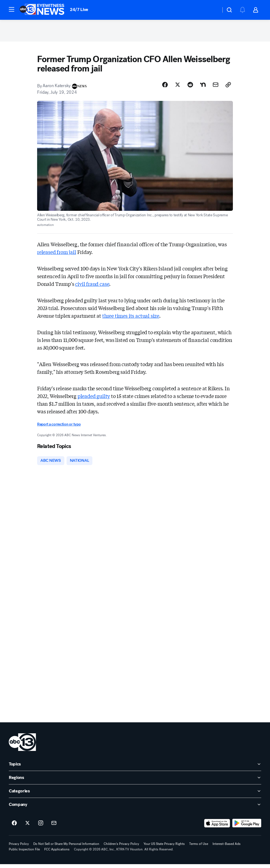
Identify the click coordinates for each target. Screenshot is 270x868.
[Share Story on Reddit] (190, 88)
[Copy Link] (228, 88)
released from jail (57, 255)
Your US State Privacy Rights (164, 848)
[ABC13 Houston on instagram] (41, 827)
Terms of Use (199, 848)
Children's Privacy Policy (121, 848)
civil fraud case (92, 287)
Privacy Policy (19, 848)
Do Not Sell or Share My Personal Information (66, 848)
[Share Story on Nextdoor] (203, 88)
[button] (12, 9)
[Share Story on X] (178, 88)
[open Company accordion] (135, 808)
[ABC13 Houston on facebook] (14, 827)
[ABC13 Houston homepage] (42, 10)
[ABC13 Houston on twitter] (27, 827)
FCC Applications (57, 853)
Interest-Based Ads (227, 848)
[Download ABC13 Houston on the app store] (217, 827)
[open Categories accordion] (135, 795)
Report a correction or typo (59, 427)
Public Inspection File (24, 853)
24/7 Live (79, 9)
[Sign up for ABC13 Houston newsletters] (54, 827)
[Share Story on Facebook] (165, 88)
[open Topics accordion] (135, 768)
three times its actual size (131, 319)
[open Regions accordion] (135, 781)
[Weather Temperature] (212, 10)
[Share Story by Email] (216, 88)
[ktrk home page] (22, 746)
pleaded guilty (94, 399)
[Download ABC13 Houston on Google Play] (247, 827)
